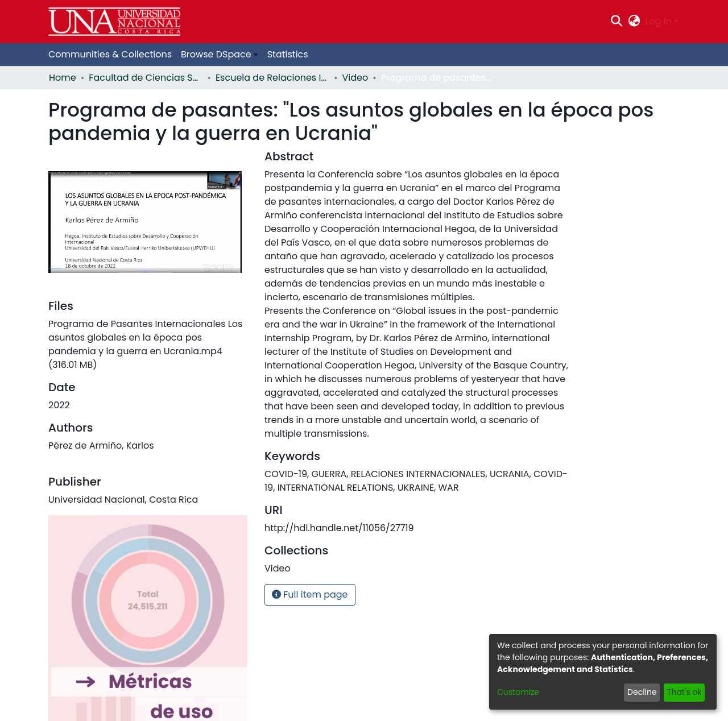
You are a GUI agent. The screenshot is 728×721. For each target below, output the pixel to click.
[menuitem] (634, 22)
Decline (642, 692)
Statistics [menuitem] (288, 54)
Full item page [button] (310, 594)
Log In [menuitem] (659, 21)
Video (355, 78)
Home (63, 78)
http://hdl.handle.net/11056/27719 (339, 528)
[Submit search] (617, 22)
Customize (518, 692)
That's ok (684, 692)
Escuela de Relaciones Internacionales (272, 78)
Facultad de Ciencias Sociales (146, 78)
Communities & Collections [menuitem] (110, 54)
